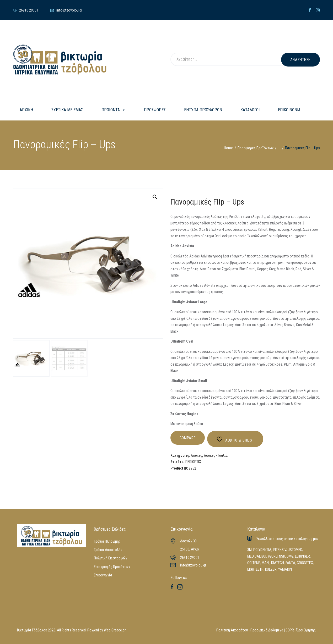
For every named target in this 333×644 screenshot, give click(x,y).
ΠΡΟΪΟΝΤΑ (114, 110)
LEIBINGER (302, 556)
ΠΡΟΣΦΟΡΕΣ (155, 110)
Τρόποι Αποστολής (108, 550)
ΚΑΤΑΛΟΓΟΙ (250, 110)
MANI (266, 563)
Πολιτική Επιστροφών (111, 558)
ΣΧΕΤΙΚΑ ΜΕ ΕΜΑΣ (67, 110)
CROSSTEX (305, 563)
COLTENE (254, 563)
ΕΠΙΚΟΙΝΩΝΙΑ (289, 110)
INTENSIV (280, 550)
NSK (282, 556)
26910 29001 (190, 558)
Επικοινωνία (103, 575)
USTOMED (295, 550)
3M (249, 550)
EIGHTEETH (255, 569)
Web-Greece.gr (115, 630)
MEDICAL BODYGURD (262, 556)
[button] (155, 197)
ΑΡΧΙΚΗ (26, 110)
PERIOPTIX (193, 462)
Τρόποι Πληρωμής (107, 541)
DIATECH (278, 563)
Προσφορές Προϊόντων (256, 148)
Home (228, 148)
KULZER (271, 569)
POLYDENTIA (262, 550)
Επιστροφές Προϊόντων (112, 567)
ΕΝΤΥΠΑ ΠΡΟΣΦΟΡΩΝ (203, 110)
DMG (290, 556)
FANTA (290, 563)
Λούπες (197, 455)
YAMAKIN (285, 569)
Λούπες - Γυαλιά (216, 455)
